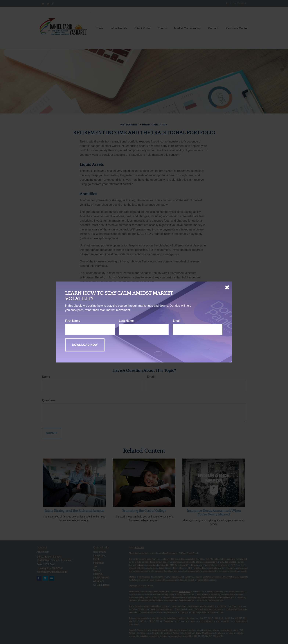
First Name (73, 321)
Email (177, 321)
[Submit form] (85, 345)
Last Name (126, 321)
